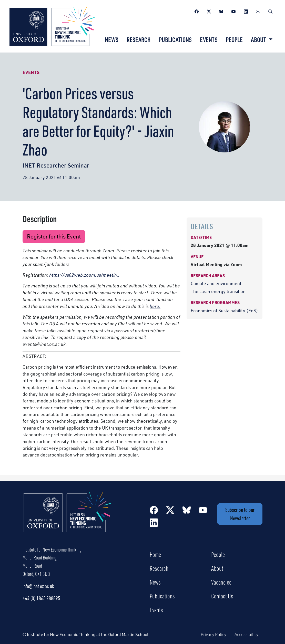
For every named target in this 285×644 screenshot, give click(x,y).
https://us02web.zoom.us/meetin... (85, 275)
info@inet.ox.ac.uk (38, 586)
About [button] (259, 39)
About (217, 568)
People (234, 39)
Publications (175, 39)
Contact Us (222, 596)
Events (209, 39)
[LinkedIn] (246, 11)
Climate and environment (216, 283)
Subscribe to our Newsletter (240, 514)
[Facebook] (197, 11)
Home (155, 554)
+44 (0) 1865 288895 (41, 598)
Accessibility (246, 634)
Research (139, 39)
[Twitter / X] (209, 11)
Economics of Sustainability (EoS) (224, 310)
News (112, 39)
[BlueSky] (221, 11)
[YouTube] (233, 11)
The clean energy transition (218, 291)
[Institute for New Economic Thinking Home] (67, 518)
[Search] (270, 11)
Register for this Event (54, 236)
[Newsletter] (258, 11)
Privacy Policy (213, 634)
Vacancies (221, 582)
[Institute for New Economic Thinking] (52, 26)
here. (155, 306)
